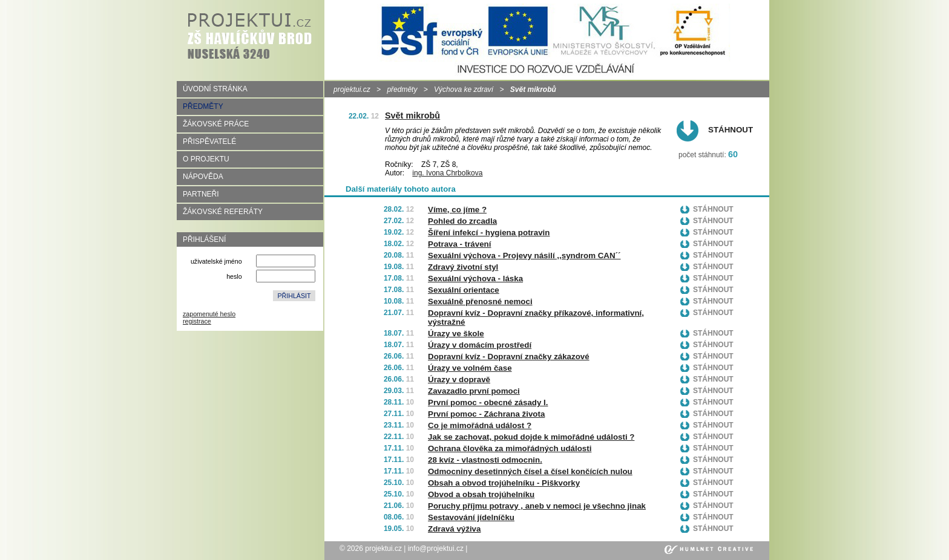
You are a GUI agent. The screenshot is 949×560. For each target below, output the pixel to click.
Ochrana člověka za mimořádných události (510, 448)
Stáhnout (731, 130)
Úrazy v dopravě (459, 379)
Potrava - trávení (459, 244)
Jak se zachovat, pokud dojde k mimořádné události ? (531, 437)
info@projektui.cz (436, 549)
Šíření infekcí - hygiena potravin (489, 233)
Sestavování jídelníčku (471, 517)
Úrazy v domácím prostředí (480, 345)
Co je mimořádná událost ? (480, 425)
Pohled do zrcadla (462, 221)
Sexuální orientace (464, 290)
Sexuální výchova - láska (475, 278)
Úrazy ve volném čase (470, 368)
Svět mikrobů (412, 116)
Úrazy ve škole (456, 334)
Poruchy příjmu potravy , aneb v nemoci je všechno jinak (537, 506)
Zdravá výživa (454, 529)
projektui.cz (352, 90)
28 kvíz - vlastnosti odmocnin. (485, 460)
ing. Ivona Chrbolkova (447, 173)
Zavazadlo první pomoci (474, 391)
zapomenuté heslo (209, 314)
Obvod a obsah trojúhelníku (481, 494)
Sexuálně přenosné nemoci (480, 301)
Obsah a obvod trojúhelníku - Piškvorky (504, 483)
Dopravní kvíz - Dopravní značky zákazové (509, 357)
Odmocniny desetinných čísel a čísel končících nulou (530, 471)
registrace (197, 321)
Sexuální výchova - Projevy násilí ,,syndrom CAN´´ (524, 256)
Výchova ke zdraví (464, 90)
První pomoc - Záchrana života (486, 414)
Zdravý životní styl (463, 267)
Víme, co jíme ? (457, 210)
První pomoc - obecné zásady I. (488, 402)
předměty (402, 90)
